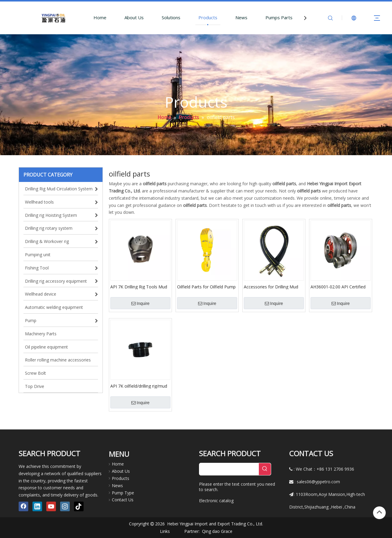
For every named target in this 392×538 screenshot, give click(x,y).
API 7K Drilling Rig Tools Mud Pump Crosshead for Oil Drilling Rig (139, 287)
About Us (134, 17)
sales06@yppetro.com (318, 482)
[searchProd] (229, 469)
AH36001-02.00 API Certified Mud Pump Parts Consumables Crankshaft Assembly (338, 287)
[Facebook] (23, 506)
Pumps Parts (279, 17)
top (379, 512)
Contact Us (123, 500)
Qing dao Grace (217, 531)
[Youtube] (51, 506)
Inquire (141, 303)
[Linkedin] (37, 506)
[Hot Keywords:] (265, 469)
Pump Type (123, 493)
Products (208, 17)
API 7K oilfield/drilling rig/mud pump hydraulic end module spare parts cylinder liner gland (140, 386)
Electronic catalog (216, 501)
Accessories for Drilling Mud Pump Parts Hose (271, 287)
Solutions (171, 17)
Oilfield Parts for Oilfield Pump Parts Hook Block (206, 287)
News (241, 17)
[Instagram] (65, 506)
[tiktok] (79, 506)
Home (100, 17)
